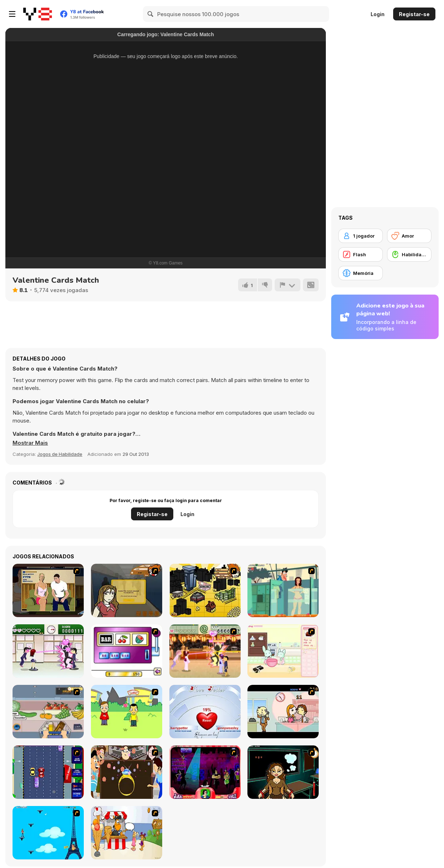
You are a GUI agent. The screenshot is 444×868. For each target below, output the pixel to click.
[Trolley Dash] (48, 712)
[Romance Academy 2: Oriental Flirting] (205, 651)
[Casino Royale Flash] (127, 651)
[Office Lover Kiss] (283, 712)
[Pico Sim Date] (127, 590)
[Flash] (361, 254)
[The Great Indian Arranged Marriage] (127, 772)
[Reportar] (288, 285)
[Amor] (409, 236)
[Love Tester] (205, 712)
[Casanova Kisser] (205, 772)
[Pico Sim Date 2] (205, 590)
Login (378, 14)
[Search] (151, 14)
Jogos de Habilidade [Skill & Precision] (60, 454)
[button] (30, 443)
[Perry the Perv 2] (283, 590)
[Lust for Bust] (48, 590)
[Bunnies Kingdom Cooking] (283, 651)
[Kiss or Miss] (127, 712)
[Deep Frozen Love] (283, 772)
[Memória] (361, 273)
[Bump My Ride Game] (48, 772)
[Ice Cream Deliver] (127, 833)
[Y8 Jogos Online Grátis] (38, 14)
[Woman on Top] (48, 833)
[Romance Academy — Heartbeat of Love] (48, 651)
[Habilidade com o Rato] (409, 254)
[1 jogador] (361, 236)
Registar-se (414, 14)
